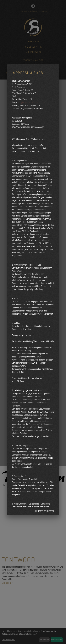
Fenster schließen (45, 511)
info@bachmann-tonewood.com (31, 102)
